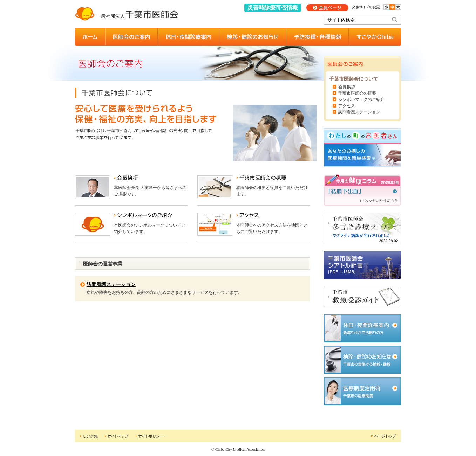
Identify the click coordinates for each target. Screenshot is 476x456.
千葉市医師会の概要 (357, 93)
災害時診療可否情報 (273, 8)
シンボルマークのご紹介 (361, 99)
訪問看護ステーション (111, 284)
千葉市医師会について (354, 79)
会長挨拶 (347, 87)
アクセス (347, 106)
